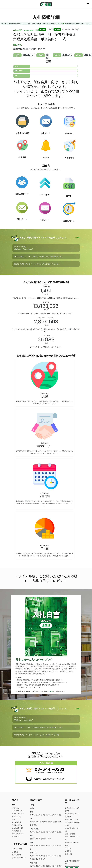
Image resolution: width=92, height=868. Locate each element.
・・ (72, 822)
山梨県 (54, 832)
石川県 (43, 832)
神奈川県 (38, 822)
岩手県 (38, 815)
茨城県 (55, 822)
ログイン (63, 23)
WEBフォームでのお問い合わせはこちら (49, 779)
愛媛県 (38, 859)
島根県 (38, 856)
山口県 (54, 856)
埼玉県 (45, 822)
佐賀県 (38, 866)
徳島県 (59, 856)
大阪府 (32, 846)
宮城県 (43, 815)
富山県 (38, 832)
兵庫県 (38, 846)
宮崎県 (59, 866)
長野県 (59, 832)
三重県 (49, 839)
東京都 (32, 822)
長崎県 (43, 866)
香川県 (32, 859)
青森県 (32, 815)
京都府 (43, 846)
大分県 (54, 866)
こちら (51, 691)
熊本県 (48, 866)
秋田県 (48, 815)
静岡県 (43, 839)
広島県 (48, 856)
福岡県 (32, 866)
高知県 (43, 859)
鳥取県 (32, 856)
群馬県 (34, 825)
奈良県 (54, 846)
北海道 (32, 808)
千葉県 (50, 822)
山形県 (54, 815)
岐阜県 (38, 839)
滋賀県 (48, 846)
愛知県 (32, 839)
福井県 (48, 832)
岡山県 (43, 856)
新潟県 (32, 832)
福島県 (59, 815)
